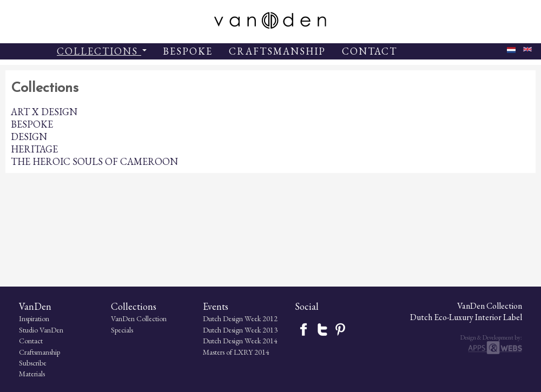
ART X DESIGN (44, 112)
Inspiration (34, 318)
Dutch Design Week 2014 (240, 341)
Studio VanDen (41, 330)
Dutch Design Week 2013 (240, 330)
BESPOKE (188, 51)
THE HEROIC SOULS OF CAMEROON (94, 161)
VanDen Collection (139, 318)
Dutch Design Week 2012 (240, 318)
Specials (122, 330)
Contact (31, 341)
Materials (32, 374)
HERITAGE (34, 149)
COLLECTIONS (102, 51)
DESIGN (29, 137)
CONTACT (370, 51)
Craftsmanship (39, 352)
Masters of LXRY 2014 (236, 352)
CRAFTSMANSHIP (277, 51)
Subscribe (33, 363)
